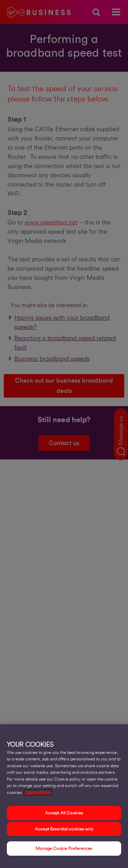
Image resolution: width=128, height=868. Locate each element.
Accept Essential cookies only (64, 829)
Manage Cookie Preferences (64, 848)
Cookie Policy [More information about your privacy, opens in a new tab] (38, 792)
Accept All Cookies (64, 813)
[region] (64, 796)
